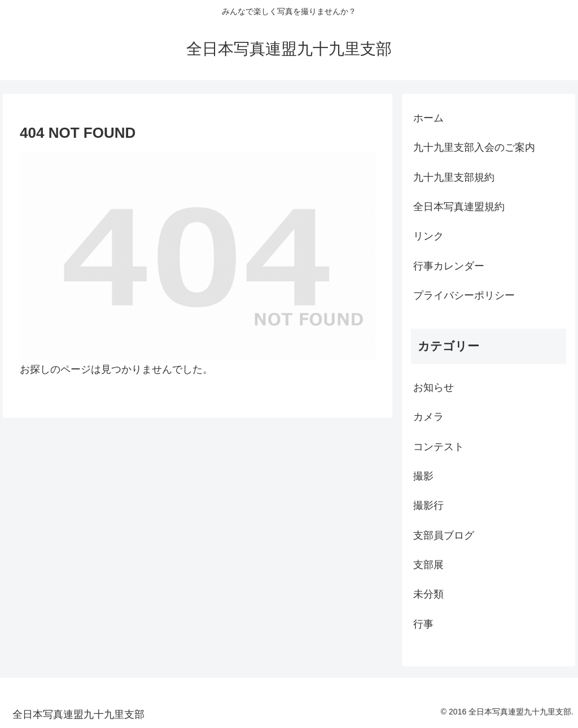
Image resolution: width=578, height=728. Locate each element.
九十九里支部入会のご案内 (474, 147)
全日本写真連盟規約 (459, 207)
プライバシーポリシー (464, 295)
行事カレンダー (449, 266)
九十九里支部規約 (454, 177)
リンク (428, 236)
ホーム (428, 118)
